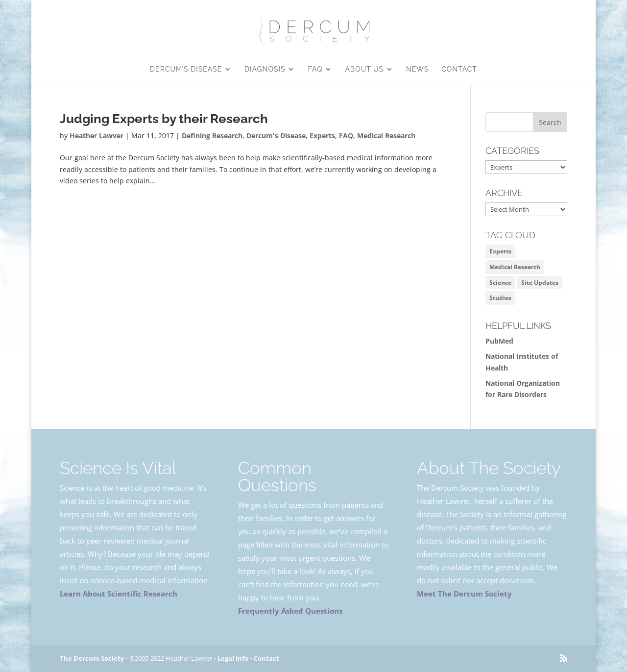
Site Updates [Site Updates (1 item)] (540, 283)
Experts (322, 136)
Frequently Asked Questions (290, 611)
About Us (364, 69)
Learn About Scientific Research (119, 594)
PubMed (499, 341)
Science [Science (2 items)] (500, 283)
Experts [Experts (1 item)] (500, 251)
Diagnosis (265, 69)
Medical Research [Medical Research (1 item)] (515, 267)
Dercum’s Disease (186, 69)
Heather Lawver (96, 136)
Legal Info (233, 658)
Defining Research (212, 136)
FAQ (315, 69)
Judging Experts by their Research (164, 119)
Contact (459, 69)
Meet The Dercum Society (464, 594)
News (417, 69)
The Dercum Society (92, 658)
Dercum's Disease (276, 136)
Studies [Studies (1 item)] (500, 298)
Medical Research (386, 136)
